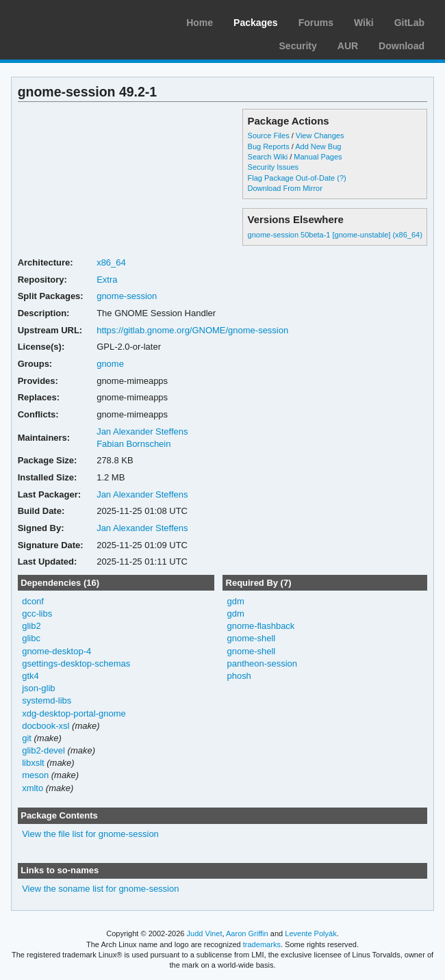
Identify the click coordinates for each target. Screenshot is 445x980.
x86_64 (111, 262)
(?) (341, 178)
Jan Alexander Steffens (142, 431)
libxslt (33, 763)
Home (200, 23)
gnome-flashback (260, 626)
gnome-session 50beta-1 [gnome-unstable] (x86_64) (335, 235)
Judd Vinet (205, 933)
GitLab (409, 23)
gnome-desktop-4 (56, 651)
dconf (33, 601)
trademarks (262, 944)
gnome (110, 364)
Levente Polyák (310, 933)
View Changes (320, 136)
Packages (256, 23)
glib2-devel (43, 750)
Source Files (269, 136)
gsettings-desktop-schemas (76, 663)
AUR (348, 46)
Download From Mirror (285, 188)
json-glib (38, 688)
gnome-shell (251, 638)
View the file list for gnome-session (90, 834)
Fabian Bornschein (133, 444)
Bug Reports (269, 146)
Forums (316, 23)
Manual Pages (318, 157)
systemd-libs (47, 700)
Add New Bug (318, 146)
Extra (107, 280)
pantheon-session (262, 663)
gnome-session (127, 296)
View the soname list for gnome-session (100, 889)
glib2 (31, 626)
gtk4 (30, 676)
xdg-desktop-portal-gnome (74, 713)
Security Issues (273, 167)
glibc (31, 638)
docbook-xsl (46, 726)
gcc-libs (37, 614)
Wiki (364, 23)
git (27, 738)
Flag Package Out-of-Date (292, 178)
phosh (239, 676)
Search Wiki (268, 157)
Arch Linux (75, 21)
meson (35, 775)
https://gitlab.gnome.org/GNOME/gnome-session (192, 330)
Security (298, 46)
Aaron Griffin (247, 933)
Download (402, 46)
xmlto (33, 788)
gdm (235, 601)
